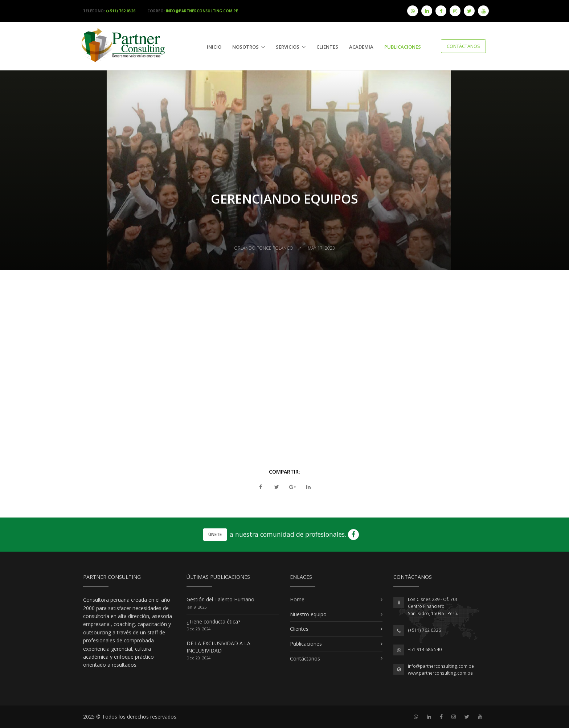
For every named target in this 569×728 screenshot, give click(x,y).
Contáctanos (463, 46)
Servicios (288, 47)
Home (297, 599)
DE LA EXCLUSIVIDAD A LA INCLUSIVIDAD (218, 647)
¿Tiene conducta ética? (213, 621)
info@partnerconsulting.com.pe (441, 666)
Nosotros (245, 47)
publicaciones (403, 47)
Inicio (214, 47)
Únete (215, 534)
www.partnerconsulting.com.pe (440, 673)
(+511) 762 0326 (424, 630)
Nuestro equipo (308, 614)
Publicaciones (306, 644)
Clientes (327, 47)
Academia (361, 47)
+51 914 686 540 (425, 649)
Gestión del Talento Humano (220, 599)
